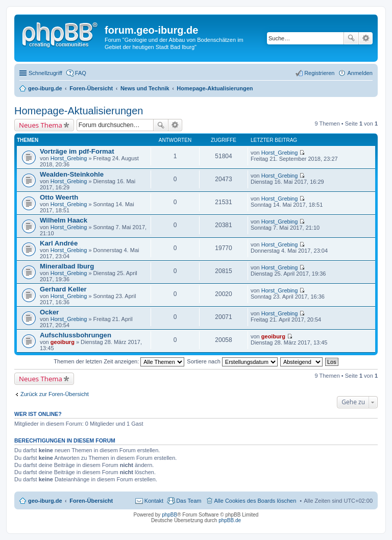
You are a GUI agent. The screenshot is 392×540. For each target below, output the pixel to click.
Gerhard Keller (63, 289)
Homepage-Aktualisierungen (79, 111)
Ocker (49, 312)
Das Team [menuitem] (189, 501)
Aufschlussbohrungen (76, 335)
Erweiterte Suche (366, 38)
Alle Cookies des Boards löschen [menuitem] (255, 501)
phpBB (169, 515)
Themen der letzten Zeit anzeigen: (119, 361)
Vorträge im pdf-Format (77, 151)
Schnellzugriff (45, 73)
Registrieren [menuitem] (319, 73)
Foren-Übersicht (91, 501)
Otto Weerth (59, 197)
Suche (351, 38)
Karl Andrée (59, 243)
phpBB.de (230, 520)
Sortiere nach (232, 361)
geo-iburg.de (45, 501)
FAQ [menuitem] (81, 73)
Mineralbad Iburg (67, 266)
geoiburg (63, 342)
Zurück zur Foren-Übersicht (55, 394)
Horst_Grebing (69, 158)
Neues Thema (41, 125)
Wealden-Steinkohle (72, 174)
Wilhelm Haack (64, 220)
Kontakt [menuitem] (154, 501)
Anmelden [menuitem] (360, 73)
